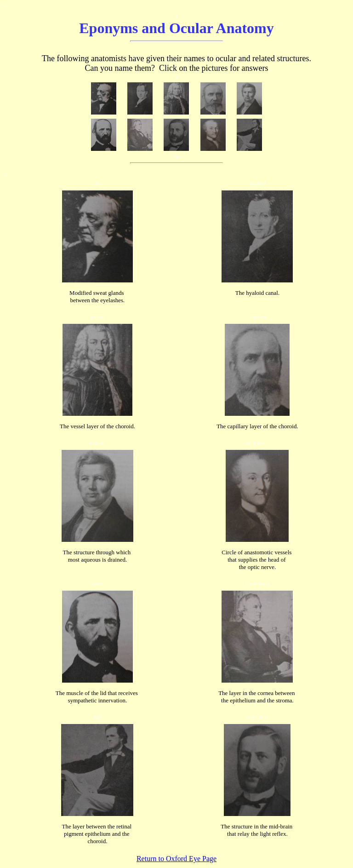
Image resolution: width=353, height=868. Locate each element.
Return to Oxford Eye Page (176, 859)
